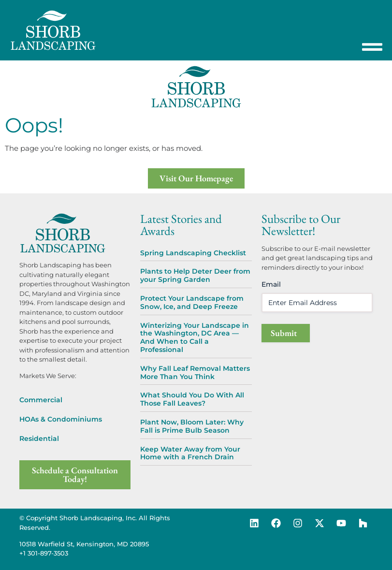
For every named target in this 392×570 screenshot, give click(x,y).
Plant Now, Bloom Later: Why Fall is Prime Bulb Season (192, 426)
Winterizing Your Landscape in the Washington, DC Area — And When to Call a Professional (195, 337)
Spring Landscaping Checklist (193, 253)
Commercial (41, 400)
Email (271, 284)
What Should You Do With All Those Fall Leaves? (192, 399)
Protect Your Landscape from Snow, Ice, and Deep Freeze (192, 302)
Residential (39, 438)
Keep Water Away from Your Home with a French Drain (190, 453)
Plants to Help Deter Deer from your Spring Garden (195, 275)
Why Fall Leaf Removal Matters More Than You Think (195, 373)
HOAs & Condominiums (61, 419)
